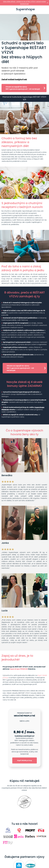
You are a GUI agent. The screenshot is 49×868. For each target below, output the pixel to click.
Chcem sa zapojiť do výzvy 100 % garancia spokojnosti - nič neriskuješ (23, 88)
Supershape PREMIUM (19, 669)
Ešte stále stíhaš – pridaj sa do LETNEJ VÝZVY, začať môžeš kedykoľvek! (24, 3)
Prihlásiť (47, 10)
